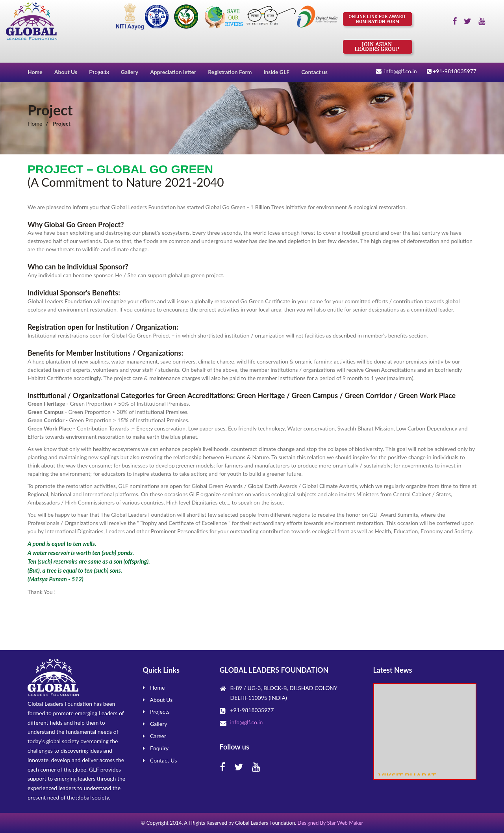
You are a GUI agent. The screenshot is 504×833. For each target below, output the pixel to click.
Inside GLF (276, 72)
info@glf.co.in (247, 722)
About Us (66, 72)
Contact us (314, 72)
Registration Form (230, 72)
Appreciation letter (173, 72)
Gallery (130, 72)
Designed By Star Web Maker (331, 823)
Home (35, 72)
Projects (99, 72)
